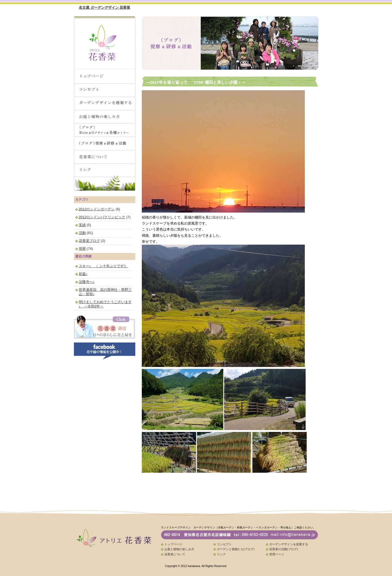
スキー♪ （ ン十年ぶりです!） (104, 266)
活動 (82, 233)
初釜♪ (83, 274)
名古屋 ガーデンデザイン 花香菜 (104, 7)
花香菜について (175, 554)
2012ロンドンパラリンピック (102, 217)
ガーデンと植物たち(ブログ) (236, 549)
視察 (82, 249)
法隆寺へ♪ (87, 282)
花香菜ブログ (89, 241)
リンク (221, 554)
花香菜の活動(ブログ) (284, 549)
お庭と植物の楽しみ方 (179, 549)
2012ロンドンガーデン (97, 209)
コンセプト (224, 544)
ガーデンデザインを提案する (289, 544)
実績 (82, 225)
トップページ (173, 544)
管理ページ (277, 554)
